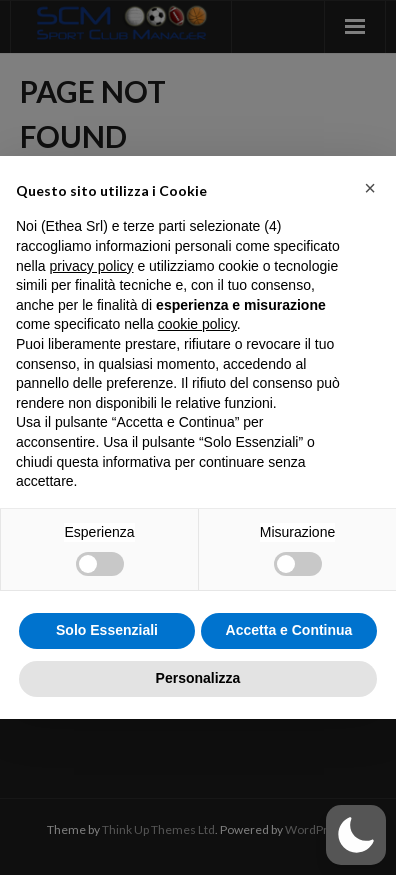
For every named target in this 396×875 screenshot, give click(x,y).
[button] (370, 188)
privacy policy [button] (91, 266)
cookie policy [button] (197, 324)
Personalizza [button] (198, 678)
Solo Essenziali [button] (107, 630)
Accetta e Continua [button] (289, 630)
